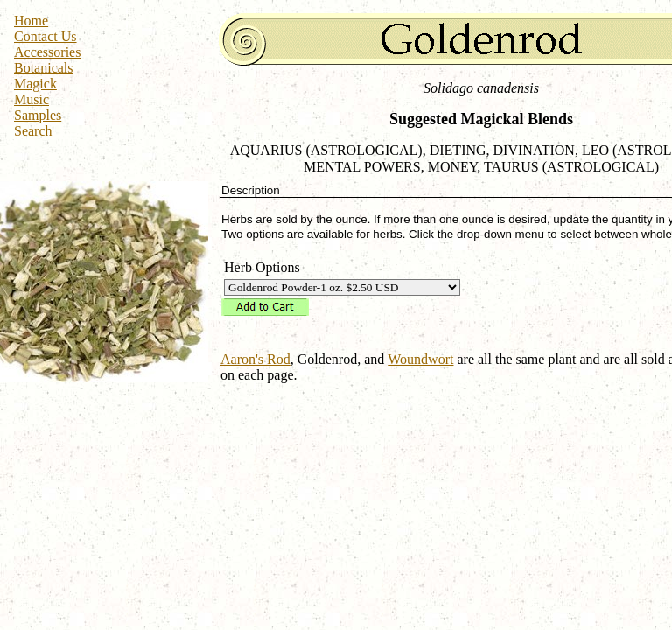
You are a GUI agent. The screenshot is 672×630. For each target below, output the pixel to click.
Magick (35, 84)
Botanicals (44, 68)
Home (31, 21)
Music (31, 99)
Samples (38, 115)
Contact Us (45, 36)
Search (33, 131)
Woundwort (420, 359)
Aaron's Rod (255, 359)
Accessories (47, 52)
